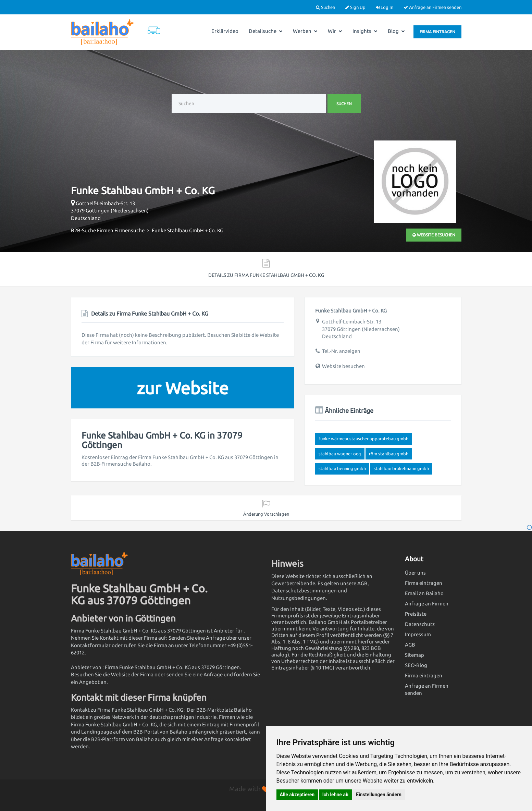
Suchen (325, 7)
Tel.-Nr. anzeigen (341, 351)
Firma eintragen (437, 32)
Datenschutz (420, 624)
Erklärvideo (225, 31)
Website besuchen (434, 235)
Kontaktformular (91, 645)
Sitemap (415, 655)
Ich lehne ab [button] (335, 795)
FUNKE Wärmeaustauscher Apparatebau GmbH (363, 439)
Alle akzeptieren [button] (297, 795)
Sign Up (355, 7)
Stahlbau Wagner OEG (340, 454)
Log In (385, 7)
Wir (335, 31)
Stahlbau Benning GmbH (342, 468)
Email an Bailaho (424, 593)
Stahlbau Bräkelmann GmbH (401, 468)
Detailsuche (266, 31)
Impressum (418, 634)
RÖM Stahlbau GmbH (389, 454)
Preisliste (416, 614)
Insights (365, 31)
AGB (410, 645)
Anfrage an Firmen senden (432, 7)
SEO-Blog (416, 665)
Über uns (415, 573)
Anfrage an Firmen (427, 604)
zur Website (183, 388)
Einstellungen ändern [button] (379, 795)
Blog (396, 31)
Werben (305, 31)
